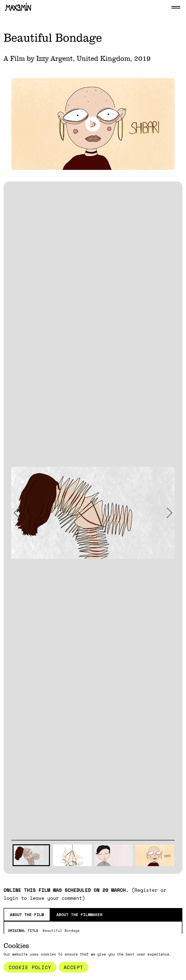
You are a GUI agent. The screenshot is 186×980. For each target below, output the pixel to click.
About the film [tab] (27, 914)
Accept (74, 967)
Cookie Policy (30, 967)
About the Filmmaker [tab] (79, 914)
